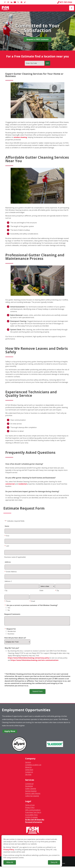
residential (22, 484)
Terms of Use (30, 806)
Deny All (54, 862)
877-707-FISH (65, 2)
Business (10, 635)
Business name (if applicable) (15, 557)
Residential (11, 633)
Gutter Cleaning (31, 790)
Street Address (11, 572)
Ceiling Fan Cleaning (32, 797)
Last (7, 546)
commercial (10, 484)
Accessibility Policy (31, 816)
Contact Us (29, 773)
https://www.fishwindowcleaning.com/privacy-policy (29, 659)
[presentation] (37, 669)
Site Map (28, 776)
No (8, 610)
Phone (7, 601)
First (7, 536)
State (41, 590)
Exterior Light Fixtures (33, 795)
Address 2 (8, 581)
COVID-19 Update (31, 819)
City (6, 590)
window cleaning (20, 137)
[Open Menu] (72, 8)
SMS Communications (33, 811)
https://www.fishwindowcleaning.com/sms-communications (35, 662)
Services (28, 764)
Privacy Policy (30, 809)
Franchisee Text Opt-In (33, 814)
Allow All (10, 862)
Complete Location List (33, 766)
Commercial (29, 785)
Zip (57, 590)
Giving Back (29, 771)
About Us (28, 769)
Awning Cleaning (31, 792)
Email (32, 601)
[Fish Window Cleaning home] (6, 8)
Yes (8, 608)
